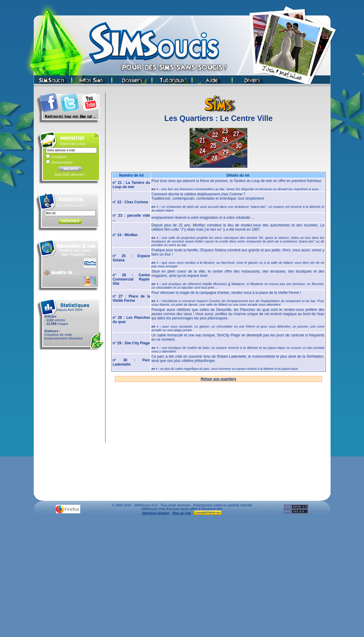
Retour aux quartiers (218, 379)
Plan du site (182, 513)
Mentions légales (156, 513)
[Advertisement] (181, 578)
